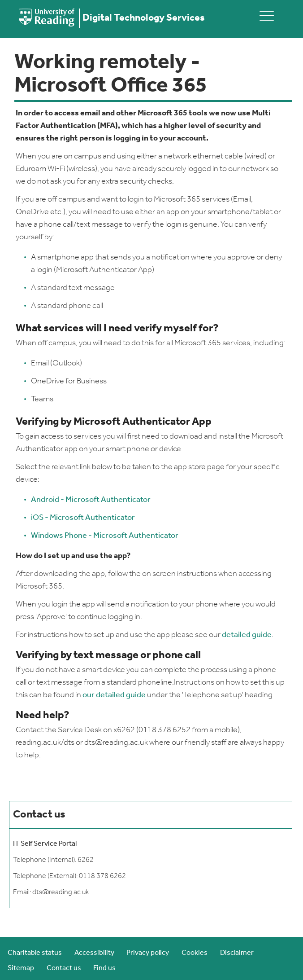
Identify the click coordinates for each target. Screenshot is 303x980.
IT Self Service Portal (45, 844)
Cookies (195, 953)
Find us (104, 968)
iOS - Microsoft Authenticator (83, 518)
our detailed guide (113, 695)
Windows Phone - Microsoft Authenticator (105, 536)
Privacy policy (148, 953)
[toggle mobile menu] (267, 15)
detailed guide (247, 635)
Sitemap (21, 968)
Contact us (64, 968)
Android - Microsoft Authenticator (91, 500)
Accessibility (94, 953)
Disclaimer (237, 953)
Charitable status (35, 953)
